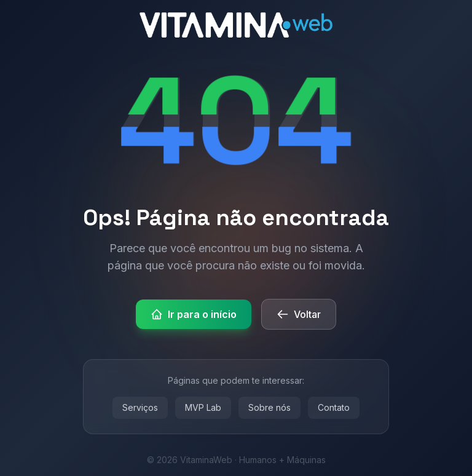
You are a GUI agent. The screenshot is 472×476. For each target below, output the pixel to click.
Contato (334, 407)
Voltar (299, 314)
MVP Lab (203, 407)
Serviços (140, 407)
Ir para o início (194, 314)
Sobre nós (269, 407)
